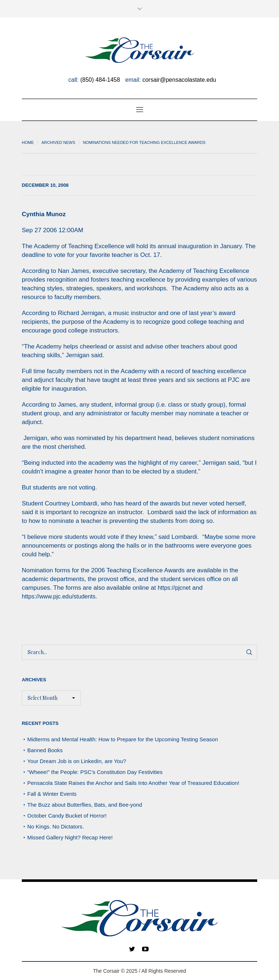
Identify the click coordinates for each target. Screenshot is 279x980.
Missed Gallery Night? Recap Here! (70, 837)
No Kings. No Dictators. (56, 826)
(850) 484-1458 (100, 80)
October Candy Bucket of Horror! (67, 816)
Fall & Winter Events (52, 794)
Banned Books (45, 750)
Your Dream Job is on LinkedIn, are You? (77, 761)
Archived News (58, 142)
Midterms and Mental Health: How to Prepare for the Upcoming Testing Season (123, 739)
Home (28, 142)
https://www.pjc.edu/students (59, 596)
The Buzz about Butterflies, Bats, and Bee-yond (85, 805)
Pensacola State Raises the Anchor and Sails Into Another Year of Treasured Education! (133, 783)
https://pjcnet (174, 588)
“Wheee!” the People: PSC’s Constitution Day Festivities (95, 772)
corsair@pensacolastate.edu (179, 80)
